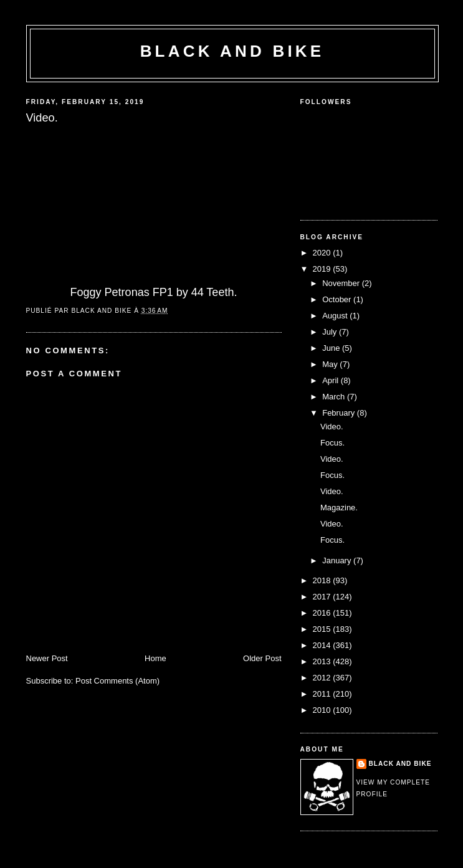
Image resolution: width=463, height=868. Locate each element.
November (342, 283)
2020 (323, 253)
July (331, 332)
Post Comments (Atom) (117, 681)
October (338, 299)
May (331, 364)
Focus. (332, 443)
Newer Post (47, 658)
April (332, 380)
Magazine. (339, 508)
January (338, 560)
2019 (323, 269)
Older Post (262, 658)
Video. (332, 427)
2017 (323, 597)
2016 (323, 613)
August (336, 316)
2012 (323, 678)
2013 (323, 661)
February (340, 413)
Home (155, 658)
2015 (323, 629)
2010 (323, 710)
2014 (323, 645)
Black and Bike (232, 51)
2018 (323, 580)
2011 (323, 694)
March (335, 397)
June (332, 348)
